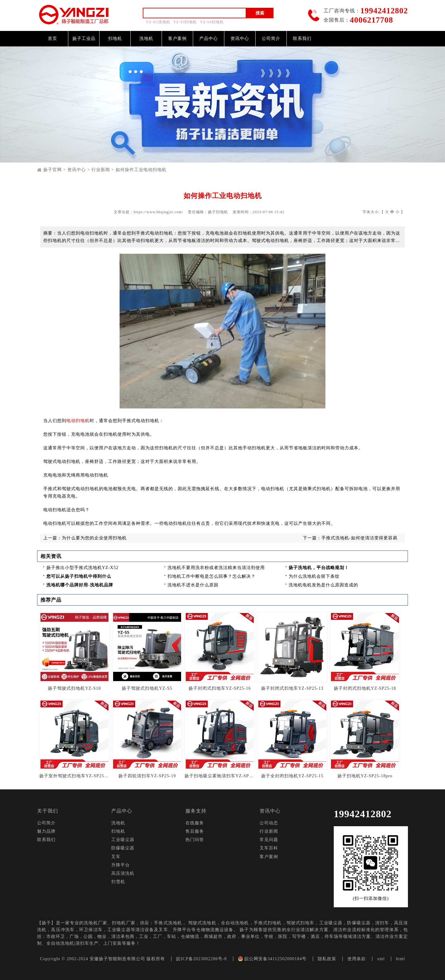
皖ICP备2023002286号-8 (201, 959)
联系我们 (302, 39)
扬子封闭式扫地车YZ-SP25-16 (220, 688)
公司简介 (271, 39)
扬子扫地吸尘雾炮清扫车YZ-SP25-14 (220, 776)
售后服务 (195, 831)
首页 (53, 39)
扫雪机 (118, 882)
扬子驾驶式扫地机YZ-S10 (74, 688)
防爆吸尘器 (123, 848)
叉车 (116, 857)
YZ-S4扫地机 (212, 22)
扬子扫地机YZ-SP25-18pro (365, 776)
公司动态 (269, 823)
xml (381, 959)
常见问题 (269, 840)
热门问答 (195, 840)
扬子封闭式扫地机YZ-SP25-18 (365, 688)
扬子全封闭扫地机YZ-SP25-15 (292, 776)
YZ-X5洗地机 (158, 22)
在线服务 (195, 823)
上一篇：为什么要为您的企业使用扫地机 (85, 538)
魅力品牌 (46, 831)
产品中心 (209, 39)
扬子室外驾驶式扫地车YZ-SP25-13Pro (74, 776)
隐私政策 (327, 959)
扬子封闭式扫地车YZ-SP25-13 (292, 688)
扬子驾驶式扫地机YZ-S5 (147, 688)
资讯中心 (240, 39)
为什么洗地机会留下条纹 (314, 576)
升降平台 (121, 865)
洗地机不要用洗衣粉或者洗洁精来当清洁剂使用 (216, 568)
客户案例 (177, 39)
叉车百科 (269, 848)
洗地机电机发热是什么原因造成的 (323, 585)
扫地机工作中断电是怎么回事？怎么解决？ (212, 576)
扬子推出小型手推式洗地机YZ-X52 (82, 568)
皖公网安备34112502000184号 (272, 959)
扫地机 (115, 39)
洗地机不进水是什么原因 (193, 585)
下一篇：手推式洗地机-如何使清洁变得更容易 (350, 538)
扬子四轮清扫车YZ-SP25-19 (147, 776)
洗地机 (146, 39)
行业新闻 (101, 170)
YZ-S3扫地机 (185, 22)
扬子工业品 (84, 39)
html (400, 959)
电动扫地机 (78, 421)
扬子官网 (53, 170)
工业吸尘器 (123, 840)
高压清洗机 (123, 873)
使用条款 (357, 959)
